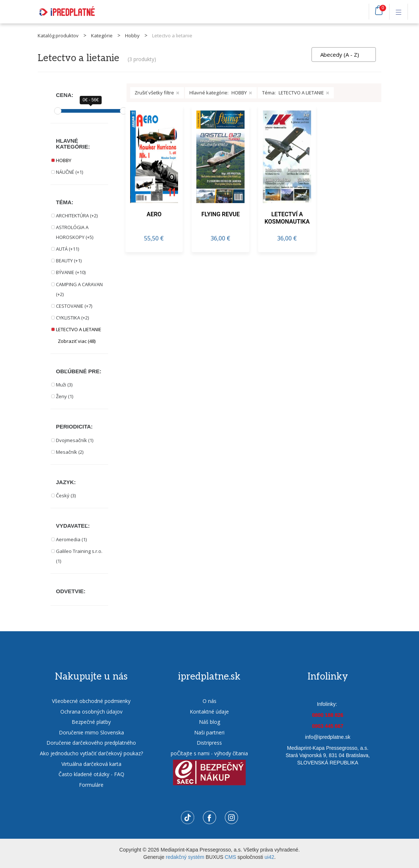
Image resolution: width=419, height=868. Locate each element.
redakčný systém (185, 857)
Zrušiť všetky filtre (157, 93)
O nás (209, 701)
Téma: (296, 93)
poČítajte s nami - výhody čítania (209, 753)
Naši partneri (209, 732)
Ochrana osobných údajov (91, 712)
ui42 (269, 857)
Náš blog (209, 722)
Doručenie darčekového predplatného (91, 743)
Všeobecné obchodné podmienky (91, 701)
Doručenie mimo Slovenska (91, 732)
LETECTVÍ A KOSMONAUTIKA (287, 218)
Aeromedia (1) (71, 539)
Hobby (132, 35)
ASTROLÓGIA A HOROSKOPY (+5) (75, 232)
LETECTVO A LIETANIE (79, 329)
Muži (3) (64, 385)
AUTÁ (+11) (67, 249)
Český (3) (66, 495)
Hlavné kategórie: (221, 93)
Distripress (209, 743)
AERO (154, 214)
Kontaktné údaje (209, 712)
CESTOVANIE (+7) (74, 306)
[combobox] (344, 55)
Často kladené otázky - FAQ (91, 774)
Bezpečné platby (91, 722)
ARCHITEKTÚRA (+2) (77, 216)
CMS (231, 857)
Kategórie (102, 35)
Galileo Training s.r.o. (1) (79, 556)
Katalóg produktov (58, 35)
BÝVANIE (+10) (71, 272)
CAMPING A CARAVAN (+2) (79, 289)
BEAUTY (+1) (69, 261)
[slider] (58, 111)
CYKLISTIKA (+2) (72, 318)
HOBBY (64, 160)
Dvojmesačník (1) (75, 440)
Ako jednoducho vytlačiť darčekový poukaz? (91, 753)
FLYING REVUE (221, 214)
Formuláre (91, 785)
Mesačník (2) (70, 452)
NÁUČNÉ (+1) (69, 172)
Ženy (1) (65, 396)
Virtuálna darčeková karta (91, 764)
